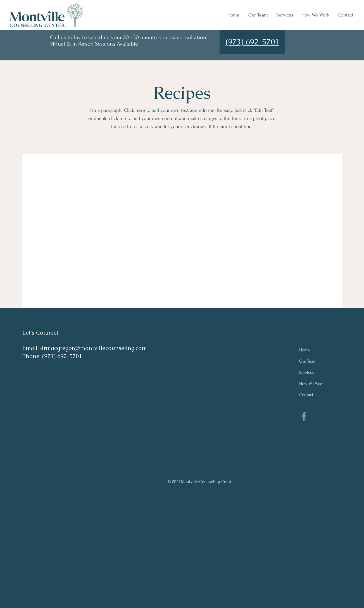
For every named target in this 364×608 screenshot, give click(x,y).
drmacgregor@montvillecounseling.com (93, 348)
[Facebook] (304, 416)
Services (307, 372)
